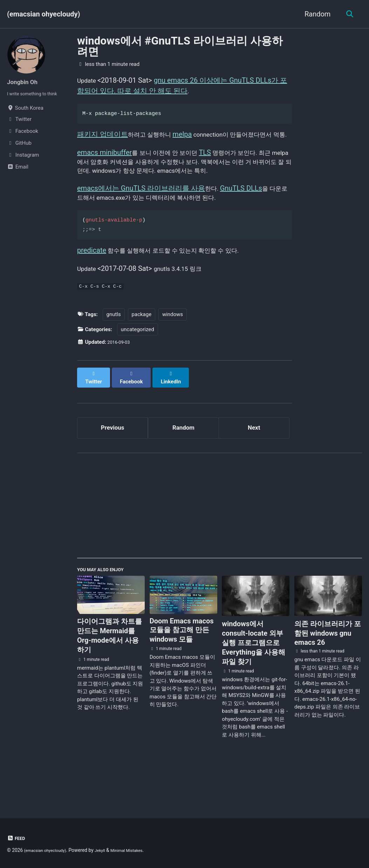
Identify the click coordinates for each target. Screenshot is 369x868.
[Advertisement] (220, 543)
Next (254, 460)
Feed (17, 838)
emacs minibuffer (104, 166)
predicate (92, 282)
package (142, 352)
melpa (190, 136)
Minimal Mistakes (139, 850)
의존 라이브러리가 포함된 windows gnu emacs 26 (328, 670)
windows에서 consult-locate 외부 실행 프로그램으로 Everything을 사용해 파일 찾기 (253, 680)
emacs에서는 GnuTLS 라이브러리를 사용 (141, 217)
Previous (113, 460)
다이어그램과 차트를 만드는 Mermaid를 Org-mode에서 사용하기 (110, 673)
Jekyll (108, 850)
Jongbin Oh (25, 82)
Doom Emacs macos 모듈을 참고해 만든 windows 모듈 (182, 668)
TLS (217, 166)
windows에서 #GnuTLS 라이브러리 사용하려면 (180, 46)
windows (173, 352)
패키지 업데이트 (102, 136)
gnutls (114, 352)
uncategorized (138, 367)
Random (315, 14)
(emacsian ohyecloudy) (43, 14)
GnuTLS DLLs (244, 217)
